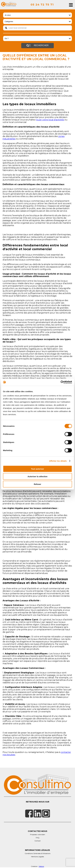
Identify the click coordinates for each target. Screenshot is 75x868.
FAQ (38, 838)
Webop (41, 866)
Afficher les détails (58, 461)
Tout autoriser (37, 469)
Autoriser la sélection (38, 476)
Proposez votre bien (38, 834)
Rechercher (37, 46)
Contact (38, 841)
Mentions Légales (37, 857)
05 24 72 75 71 (42, 5)
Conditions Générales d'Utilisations (38, 853)
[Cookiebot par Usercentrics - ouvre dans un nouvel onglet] (61, 382)
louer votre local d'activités (50, 120)
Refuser (37, 484)
